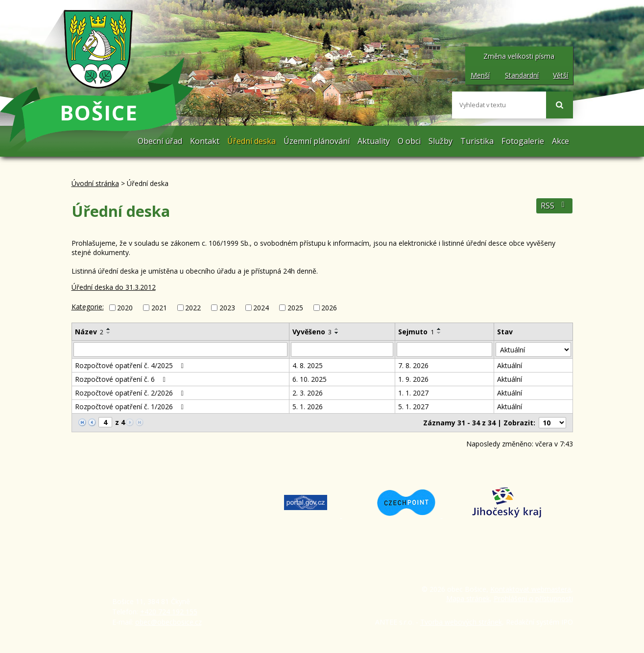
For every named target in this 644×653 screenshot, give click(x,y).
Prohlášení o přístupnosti (533, 598)
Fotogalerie (523, 141)
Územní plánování (317, 141)
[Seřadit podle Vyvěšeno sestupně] (337, 333)
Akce (561, 141)
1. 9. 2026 (413, 379)
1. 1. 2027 (413, 393)
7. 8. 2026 (413, 365)
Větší (561, 75)
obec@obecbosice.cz (168, 622)
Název (89, 332)
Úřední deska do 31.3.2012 (114, 287)
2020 (125, 308)
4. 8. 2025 (308, 365)
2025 (295, 308)
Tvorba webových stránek (461, 622)
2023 (227, 308)
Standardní (522, 75)
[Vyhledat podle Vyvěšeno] (342, 350)
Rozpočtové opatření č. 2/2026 (131, 393)
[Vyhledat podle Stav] (533, 350)
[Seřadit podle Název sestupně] (109, 333)
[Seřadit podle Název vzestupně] (109, 329)
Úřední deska (251, 141)
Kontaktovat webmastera (531, 589)
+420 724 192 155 (169, 612)
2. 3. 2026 (308, 393)
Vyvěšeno (312, 332)
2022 (193, 308)
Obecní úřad (160, 141)
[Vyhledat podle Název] (181, 350)
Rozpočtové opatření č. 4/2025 (131, 365)
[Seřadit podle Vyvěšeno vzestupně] (337, 329)
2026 (329, 308)
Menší (480, 75)
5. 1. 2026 (308, 407)
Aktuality (374, 141)
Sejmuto (416, 332)
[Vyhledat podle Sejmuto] (445, 350)
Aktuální (510, 365)
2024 (261, 308)
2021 (159, 308)
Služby (441, 141)
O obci (409, 141)
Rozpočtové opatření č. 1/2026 (131, 407)
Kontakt (205, 141)
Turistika (477, 141)
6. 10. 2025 (310, 379)
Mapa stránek (468, 598)
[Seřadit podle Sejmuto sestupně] (439, 333)
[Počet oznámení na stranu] (552, 423)
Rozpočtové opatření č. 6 (122, 379)
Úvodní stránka (124, 141)
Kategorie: (88, 307)
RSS (554, 206)
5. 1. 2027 (413, 407)
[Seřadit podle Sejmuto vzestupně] (439, 329)
